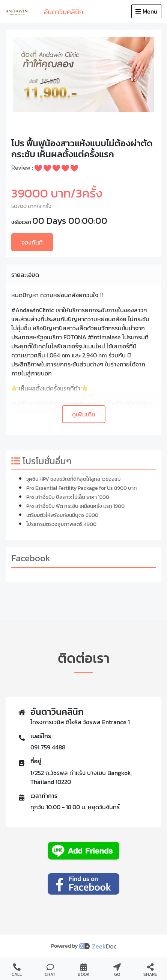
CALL (17, 971)
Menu (146, 11)
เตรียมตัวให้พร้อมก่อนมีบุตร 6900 (62, 515)
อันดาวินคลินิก (64, 12)
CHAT (50, 971)
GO (117, 971)
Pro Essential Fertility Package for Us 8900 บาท (81, 488)
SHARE (150, 971)
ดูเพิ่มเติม (84, 414)
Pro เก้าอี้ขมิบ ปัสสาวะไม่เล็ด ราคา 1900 (68, 497)
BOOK (84, 971)
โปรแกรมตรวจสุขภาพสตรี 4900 (61, 524)
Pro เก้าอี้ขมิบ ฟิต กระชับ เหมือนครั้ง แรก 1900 (75, 506)
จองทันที (32, 242)
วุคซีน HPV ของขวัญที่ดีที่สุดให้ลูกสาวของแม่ (73, 479)
